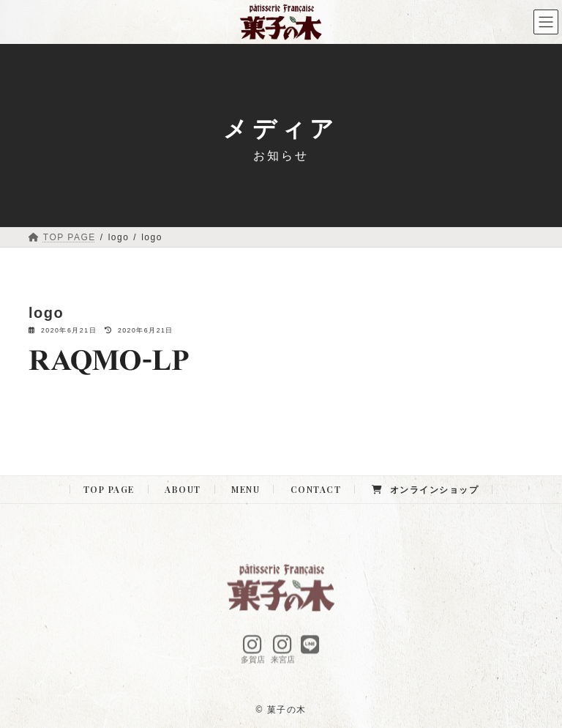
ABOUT (183, 489)
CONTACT (316, 489)
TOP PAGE (109, 489)
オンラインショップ (425, 489)
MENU (246, 489)
